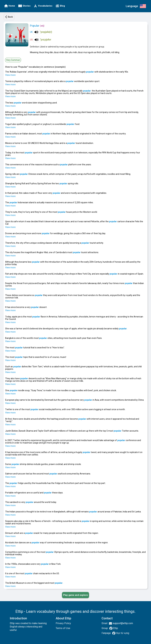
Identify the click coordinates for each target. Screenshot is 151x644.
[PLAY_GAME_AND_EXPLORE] (75, 595)
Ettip (115, 628)
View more (10, 75)
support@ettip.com (122, 623)
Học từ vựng (122, 633)
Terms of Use (63, 628)
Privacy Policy (63, 623)
